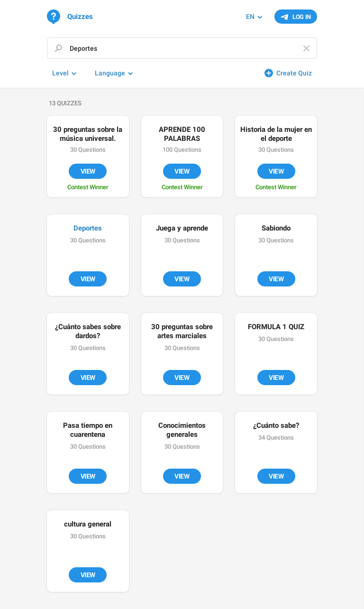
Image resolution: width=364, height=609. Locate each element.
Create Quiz (294, 73)
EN (250, 17)
